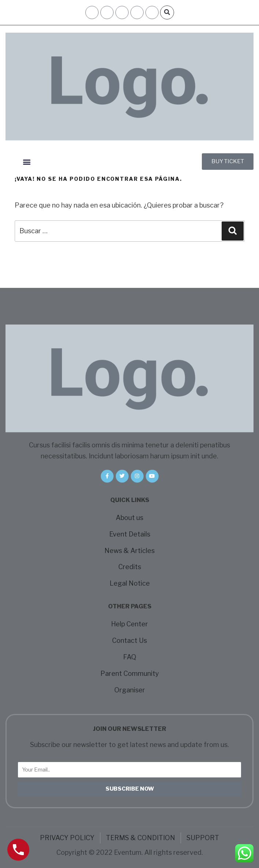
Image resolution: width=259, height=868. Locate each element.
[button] (167, 12)
